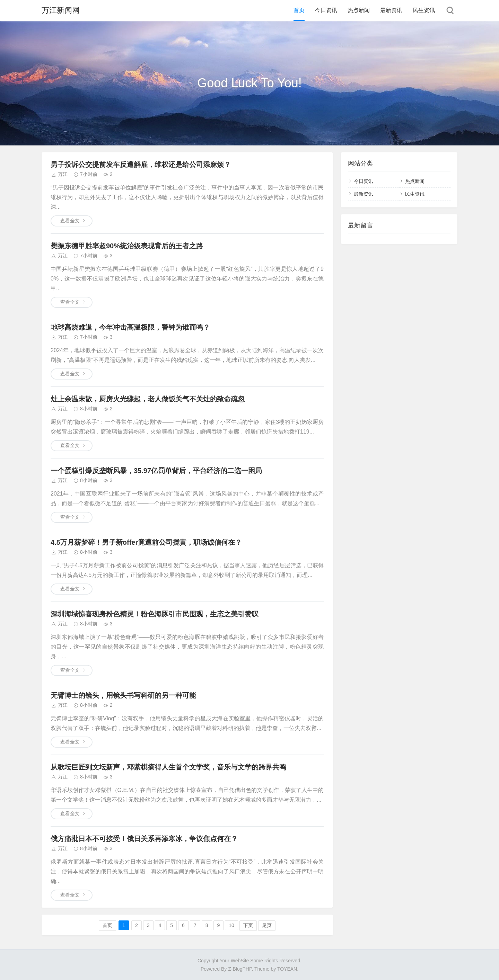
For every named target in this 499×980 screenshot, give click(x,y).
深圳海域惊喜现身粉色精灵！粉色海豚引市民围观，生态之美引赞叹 (155, 614)
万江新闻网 (61, 10)
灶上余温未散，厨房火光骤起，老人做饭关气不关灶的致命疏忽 (148, 399)
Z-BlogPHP (240, 969)
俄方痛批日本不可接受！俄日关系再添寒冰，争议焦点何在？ (144, 839)
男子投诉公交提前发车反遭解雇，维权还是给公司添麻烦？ (141, 164)
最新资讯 (391, 10)
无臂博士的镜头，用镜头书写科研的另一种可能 (123, 695)
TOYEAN (287, 969)
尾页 (267, 925)
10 (231, 925)
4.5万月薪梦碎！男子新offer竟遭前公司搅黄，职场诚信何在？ (146, 542)
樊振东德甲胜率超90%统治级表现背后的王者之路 (127, 246)
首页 (299, 10)
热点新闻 (359, 10)
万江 (63, 174)
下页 (248, 925)
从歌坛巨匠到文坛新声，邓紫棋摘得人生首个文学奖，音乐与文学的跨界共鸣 (168, 767)
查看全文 (70, 221)
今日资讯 (326, 10)
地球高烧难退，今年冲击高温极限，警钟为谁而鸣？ (130, 327)
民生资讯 (424, 10)
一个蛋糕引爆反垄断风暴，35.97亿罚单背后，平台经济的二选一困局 (156, 471)
